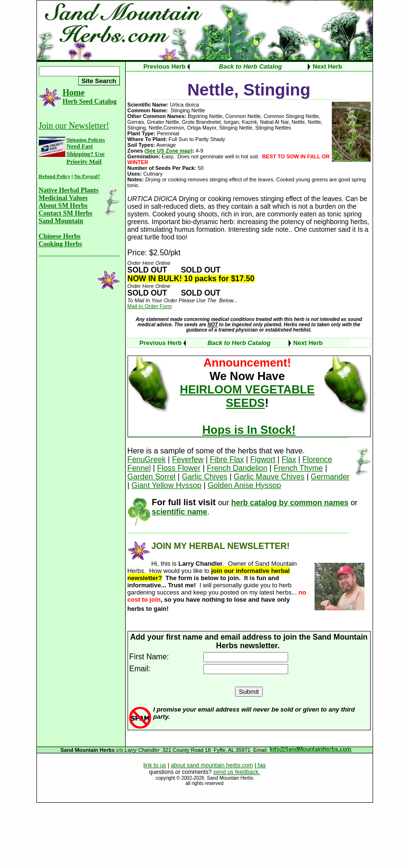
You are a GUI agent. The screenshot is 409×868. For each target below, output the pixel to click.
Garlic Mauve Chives (269, 477)
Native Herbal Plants (69, 190)
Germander (330, 477)
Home (74, 93)
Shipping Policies (86, 140)
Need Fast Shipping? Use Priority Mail (86, 154)
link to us (155, 765)
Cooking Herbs (61, 244)
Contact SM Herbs (66, 213)
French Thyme (298, 468)
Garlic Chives (204, 477)
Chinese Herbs (60, 236)
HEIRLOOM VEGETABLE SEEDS (247, 396)
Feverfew (188, 459)
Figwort (263, 459)
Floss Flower (179, 468)
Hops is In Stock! (249, 430)
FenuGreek (147, 459)
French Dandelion (237, 468)
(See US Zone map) (168, 151)
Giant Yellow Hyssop (166, 485)
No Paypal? (87, 176)
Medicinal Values (63, 198)
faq (261, 765)
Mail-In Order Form (150, 306)
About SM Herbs (63, 206)
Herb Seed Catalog (90, 101)
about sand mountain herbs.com (212, 765)
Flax (289, 459)
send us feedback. (237, 772)
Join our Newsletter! (74, 126)
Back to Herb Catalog (251, 66)
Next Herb (327, 66)
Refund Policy (55, 176)
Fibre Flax (227, 459)
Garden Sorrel (152, 477)
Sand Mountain (61, 221)
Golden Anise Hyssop (244, 485)
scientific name (180, 512)
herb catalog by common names (290, 503)
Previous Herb (164, 66)
